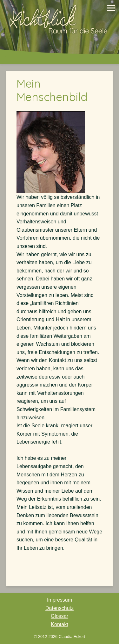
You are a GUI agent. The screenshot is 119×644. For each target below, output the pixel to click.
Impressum (60, 600)
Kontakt (59, 624)
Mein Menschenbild (52, 90)
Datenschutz (60, 608)
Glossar (60, 616)
